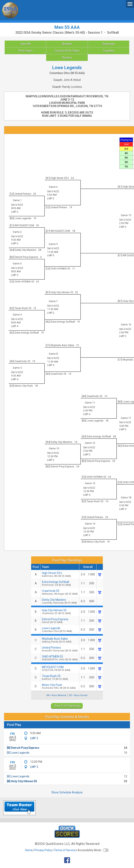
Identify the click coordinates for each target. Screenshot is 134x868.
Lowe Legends (60, 630)
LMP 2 (51, 198)
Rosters (67, 58)
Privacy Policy (43, 850)
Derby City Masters (60, 601)
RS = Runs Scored (78, 695)
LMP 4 (15, 326)
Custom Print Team (67, 51)
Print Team (25, 51)
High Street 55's (60, 574)
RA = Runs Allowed (56, 695)
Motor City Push (60, 686)
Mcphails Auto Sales (60, 640)
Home (29, 850)
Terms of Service (65, 850)
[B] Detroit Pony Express (23, 748)
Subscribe (108, 44)
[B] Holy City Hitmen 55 (22, 781)
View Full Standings (67, 706)
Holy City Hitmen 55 (60, 612)
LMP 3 (123, 227)
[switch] (106, 850)
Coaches (108, 51)
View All (25, 44)
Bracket (67, 44)
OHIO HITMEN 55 (60, 658)
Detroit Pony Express (60, 621)
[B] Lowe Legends (18, 753)
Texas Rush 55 (60, 677)
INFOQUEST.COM (60, 668)
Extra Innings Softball (60, 583)
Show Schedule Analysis (67, 792)
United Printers (60, 649)
